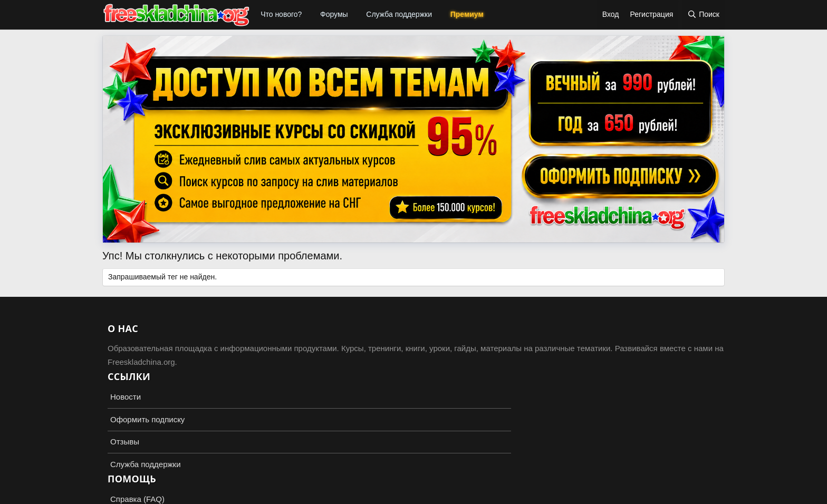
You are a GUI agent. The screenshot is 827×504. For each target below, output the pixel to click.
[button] (309, 15)
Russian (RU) (129, 467)
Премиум (467, 14)
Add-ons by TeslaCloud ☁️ (413, 486)
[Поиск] (703, 15)
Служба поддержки (399, 14)
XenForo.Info (164, 495)
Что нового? (281, 14)
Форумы (334, 14)
